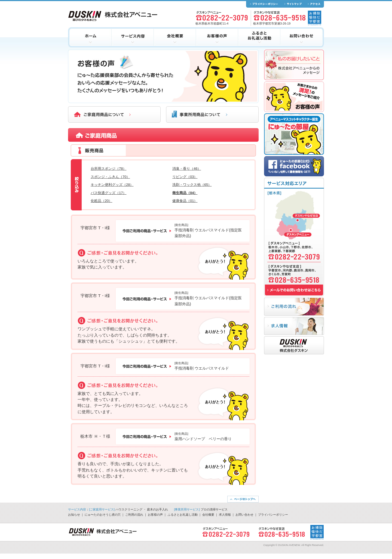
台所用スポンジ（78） (108, 169)
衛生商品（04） (185, 193)
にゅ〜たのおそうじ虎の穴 (103, 515)
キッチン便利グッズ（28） (112, 185)
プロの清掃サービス (214, 509)
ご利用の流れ (134, 515)
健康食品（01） (185, 201)
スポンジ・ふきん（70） (110, 177)
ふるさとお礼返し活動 (183, 515)
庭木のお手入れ (157, 509)
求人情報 (225, 515)
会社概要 (208, 515)
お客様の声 (155, 515)
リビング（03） (185, 177)
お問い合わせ (244, 515)
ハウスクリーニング (129, 509)
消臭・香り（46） (187, 169)
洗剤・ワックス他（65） (192, 185)
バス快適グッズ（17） (108, 193)
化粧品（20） (101, 201)
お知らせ (74, 515)
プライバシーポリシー (273, 515)
